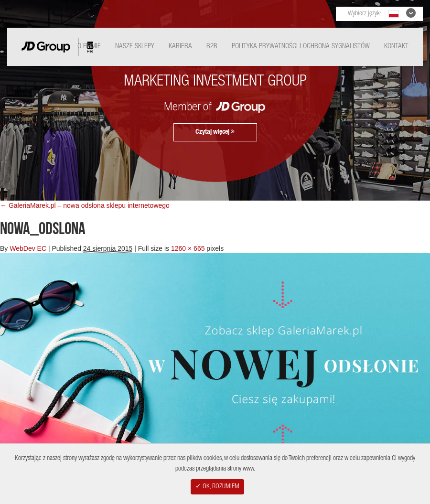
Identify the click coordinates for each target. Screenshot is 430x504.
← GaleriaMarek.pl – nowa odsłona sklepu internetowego (85, 205)
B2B (212, 47)
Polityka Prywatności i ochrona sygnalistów (301, 47)
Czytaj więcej (215, 132)
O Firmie (89, 47)
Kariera (180, 47)
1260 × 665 (188, 248)
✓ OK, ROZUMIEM (217, 487)
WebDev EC (28, 248)
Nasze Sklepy (135, 47)
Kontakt (396, 47)
